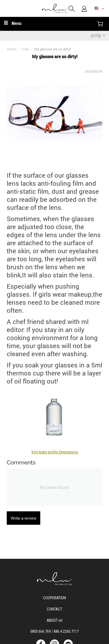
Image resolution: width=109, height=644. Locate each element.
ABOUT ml (54, 620)
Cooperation (55, 597)
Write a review (23, 518)
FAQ (25, 49)
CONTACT (54, 609)
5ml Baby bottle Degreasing (55, 452)
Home (12, 49)
